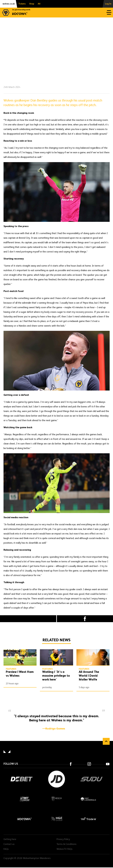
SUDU (91, 779)
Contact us (9, 844)
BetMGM (25, 799)
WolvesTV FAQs (65, 849)
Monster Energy (57, 799)
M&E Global (57, 819)
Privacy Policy (63, 839)
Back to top (106, 741)
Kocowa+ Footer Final (25, 819)
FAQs (6, 849)
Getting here (10, 839)
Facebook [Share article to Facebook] (85, 619)
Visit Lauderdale (88, 799)
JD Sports (56, 779)
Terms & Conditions (67, 844)
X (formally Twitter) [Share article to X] (28, 619)
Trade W (88, 819)
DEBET (21, 779)
